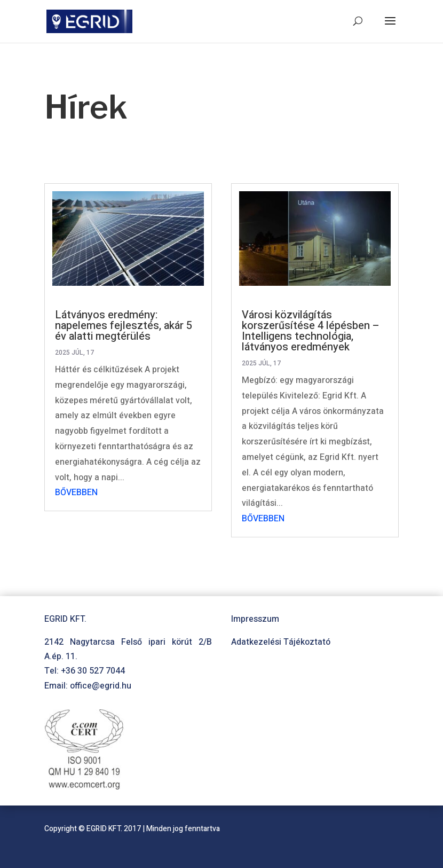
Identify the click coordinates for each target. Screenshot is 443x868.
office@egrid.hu (101, 686)
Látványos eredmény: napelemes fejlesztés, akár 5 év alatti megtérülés (124, 326)
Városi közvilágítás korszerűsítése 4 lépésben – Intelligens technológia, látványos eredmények (311, 331)
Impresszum (255, 619)
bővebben (76, 492)
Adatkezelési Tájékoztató (281, 642)
